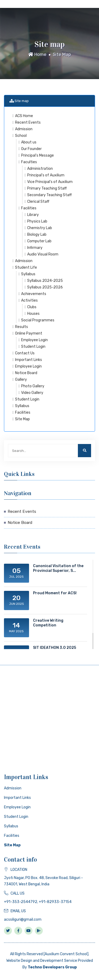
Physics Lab (37, 221)
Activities (29, 300)
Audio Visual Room (43, 254)
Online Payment (29, 333)
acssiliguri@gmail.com (23, 919)
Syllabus (28, 274)
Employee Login (34, 340)
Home (37, 54)
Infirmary (35, 248)
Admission (24, 129)
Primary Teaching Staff (47, 188)
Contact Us (25, 353)
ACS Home (24, 116)
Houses (33, 314)
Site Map (62, 54)
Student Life (26, 267)
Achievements (34, 294)
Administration (40, 169)
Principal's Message (37, 155)
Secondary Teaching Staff (49, 195)
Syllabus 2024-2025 (45, 281)
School (21, 136)
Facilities (29, 208)
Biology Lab (37, 235)
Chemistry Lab (40, 228)
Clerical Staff (38, 202)
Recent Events (28, 122)
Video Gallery (32, 393)
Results (22, 327)
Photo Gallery (33, 386)
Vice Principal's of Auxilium (50, 182)
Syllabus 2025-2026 (45, 287)
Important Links (29, 360)
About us (29, 142)
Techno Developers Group (52, 967)
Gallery (21, 380)
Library (33, 215)
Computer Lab (39, 241)
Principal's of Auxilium (46, 175)
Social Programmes (38, 320)
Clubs (32, 307)
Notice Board (26, 373)
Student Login (33, 347)
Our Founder (31, 149)
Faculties (29, 162)
